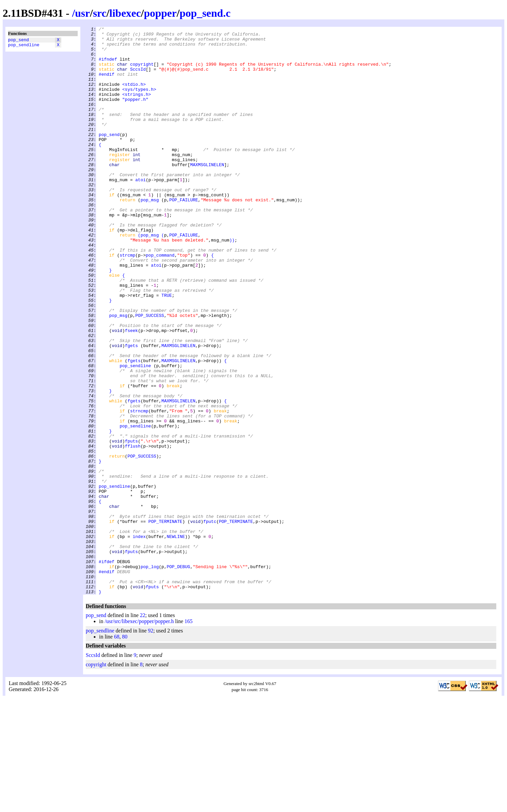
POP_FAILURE (184, 235)
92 (151, 744)
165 (189, 735)
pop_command (160, 301)
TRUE (167, 349)
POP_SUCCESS (150, 374)
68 (117, 750)
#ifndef (108, 66)
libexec (125, 13)
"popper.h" (135, 114)
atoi (140, 211)
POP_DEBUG (178, 675)
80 (125, 750)
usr (82, 13)
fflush (133, 530)
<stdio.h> (134, 96)
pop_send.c (205, 13)
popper (160, 13)
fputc (210, 621)
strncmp (139, 488)
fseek (131, 392)
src (99, 13)
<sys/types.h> (139, 102)
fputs (131, 524)
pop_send (18, 41)
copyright (142, 72)
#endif (107, 84)
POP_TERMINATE (165, 621)
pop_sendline (24, 47)
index (139, 639)
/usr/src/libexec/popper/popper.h (139, 735)
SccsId (138, 78)
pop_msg (150, 235)
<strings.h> (137, 108)
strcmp (127, 301)
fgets (131, 410)
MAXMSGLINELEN (207, 193)
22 (143, 729)
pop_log (150, 675)
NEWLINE (176, 639)
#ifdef (107, 669)
